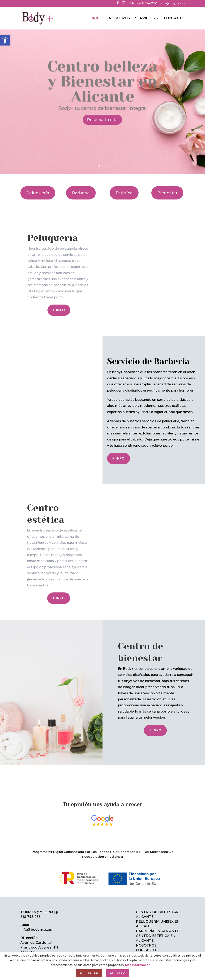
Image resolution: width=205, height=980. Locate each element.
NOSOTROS (119, 18)
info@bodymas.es (173, 3)
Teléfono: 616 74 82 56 (143, 3)
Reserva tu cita (102, 113)
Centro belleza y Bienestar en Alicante (102, 74)
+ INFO (155, 723)
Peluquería (38, 186)
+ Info (119, 451)
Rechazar (89, 973)
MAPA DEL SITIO (150, 948)
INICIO (98, 18)
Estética (124, 186)
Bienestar (167, 186)
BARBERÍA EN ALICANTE (157, 924)
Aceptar (118, 973)
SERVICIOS (145, 18)
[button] (5, 40)
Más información (138, 965)
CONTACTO (174, 18)
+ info (59, 303)
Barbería (81, 186)
